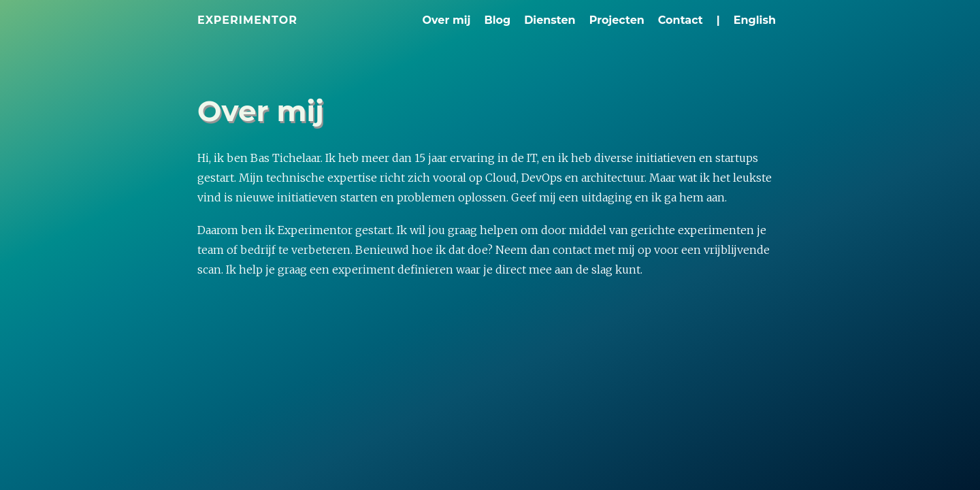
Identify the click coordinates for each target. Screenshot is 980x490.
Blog (497, 20)
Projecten (617, 20)
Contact (681, 20)
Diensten (550, 20)
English (755, 20)
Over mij (447, 20)
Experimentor (247, 20)
